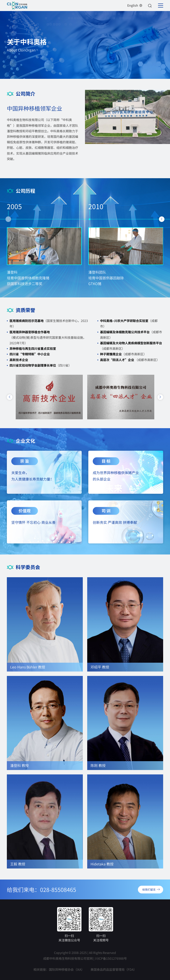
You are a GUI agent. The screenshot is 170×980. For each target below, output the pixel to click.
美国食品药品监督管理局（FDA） (114, 969)
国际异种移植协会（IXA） (67, 969)
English (135, 5)
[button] (8, 219)
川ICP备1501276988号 (111, 958)
